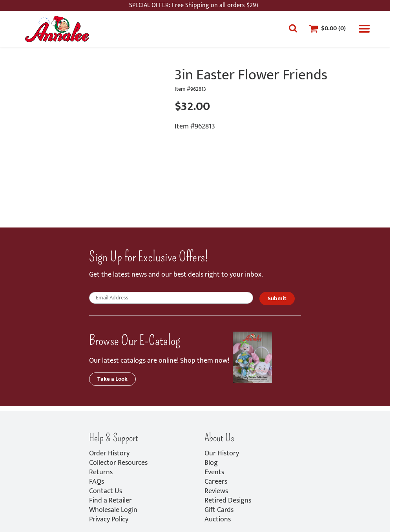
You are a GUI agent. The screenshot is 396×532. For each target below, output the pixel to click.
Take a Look (112, 379)
